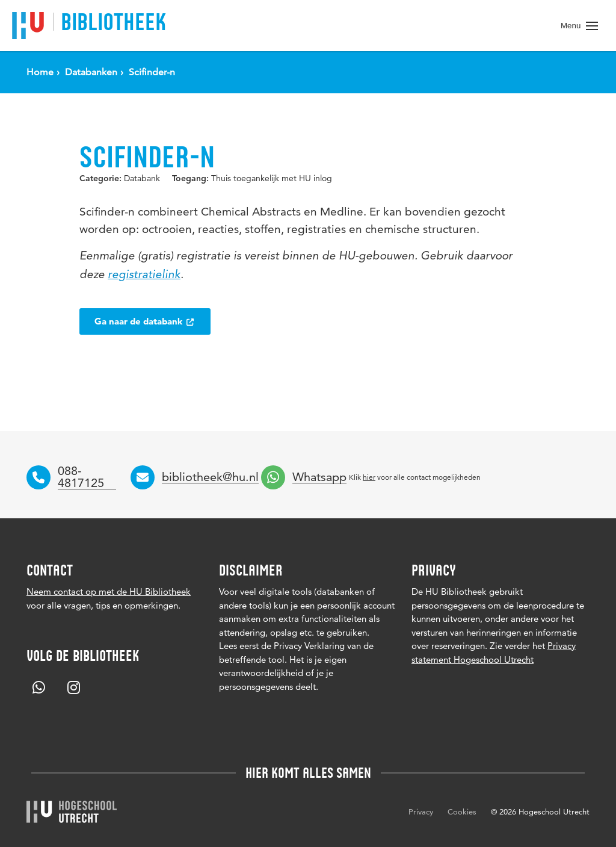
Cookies (462, 811)
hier (369, 477)
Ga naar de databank (145, 321)
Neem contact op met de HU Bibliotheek (109, 591)
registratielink (144, 275)
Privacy (421, 811)
